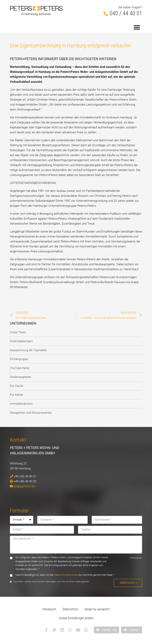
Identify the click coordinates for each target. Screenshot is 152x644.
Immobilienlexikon (21, 404)
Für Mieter (17, 395)
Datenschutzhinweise (66, 575)
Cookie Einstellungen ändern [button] (76, 618)
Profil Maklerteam (21, 341)
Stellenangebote (20, 377)
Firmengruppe (19, 359)
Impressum (49, 609)
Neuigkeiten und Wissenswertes (31, 413)
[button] (137, 27)
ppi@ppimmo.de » (25, 486)
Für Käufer (17, 386)
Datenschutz (70, 609)
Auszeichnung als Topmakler (28, 350)
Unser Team (18, 332)
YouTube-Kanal (20, 368)
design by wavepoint (97, 609)
